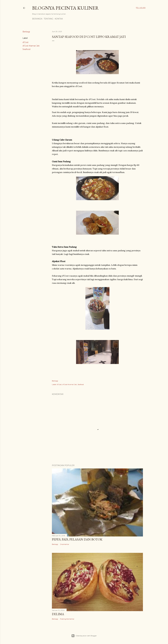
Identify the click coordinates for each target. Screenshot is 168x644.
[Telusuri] (141, 8)
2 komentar (65, 544)
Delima (58, 614)
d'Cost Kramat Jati (31, 46)
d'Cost (25, 42)
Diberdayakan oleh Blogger (84, 636)
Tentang (49, 19)
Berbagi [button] (26, 32)
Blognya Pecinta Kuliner (65, 8)
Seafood (26, 49)
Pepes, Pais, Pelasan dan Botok (77, 539)
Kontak (59, 19)
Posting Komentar (67, 619)
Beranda (37, 19)
